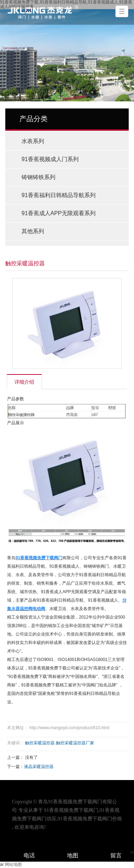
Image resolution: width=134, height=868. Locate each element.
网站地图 (13, 864)
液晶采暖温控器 (39, 767)
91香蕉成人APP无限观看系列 (59, 213)
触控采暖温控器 (40, 743)
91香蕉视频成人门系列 (50, 159)
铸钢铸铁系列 (38, 177)
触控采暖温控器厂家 (75, 743)
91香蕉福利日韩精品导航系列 (59, 195)
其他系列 (33, 231)
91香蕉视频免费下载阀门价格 (90, 819)
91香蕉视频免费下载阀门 (71, 810)
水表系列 (33, 141)
